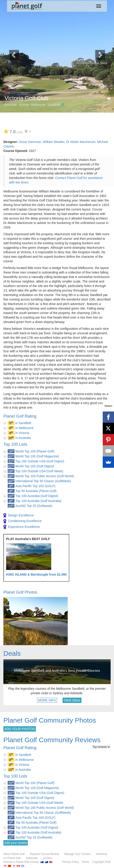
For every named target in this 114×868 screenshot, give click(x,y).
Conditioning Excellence (22, 521)
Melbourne (38, 105)
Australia (11, 105)
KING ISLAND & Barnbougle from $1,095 (36, 574)
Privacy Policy (71, 862)
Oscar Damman (30, 142)
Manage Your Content (77, 854)
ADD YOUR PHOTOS (20, 729)
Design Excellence (19, 515)
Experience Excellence (22, 527)
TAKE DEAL (72, 700)
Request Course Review (44, 854)
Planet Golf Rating (20, 416)
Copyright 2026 (101, 862)
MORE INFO (47, 700)
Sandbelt (54, 105)
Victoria (24, 105)
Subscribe (32, 858)
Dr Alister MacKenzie (81, 142)
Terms (86, 862)
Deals (12, 653)
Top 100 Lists (15, 444)
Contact (48, 858)
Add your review (16, 843)
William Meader (54, 142)
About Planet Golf (14, 854)
